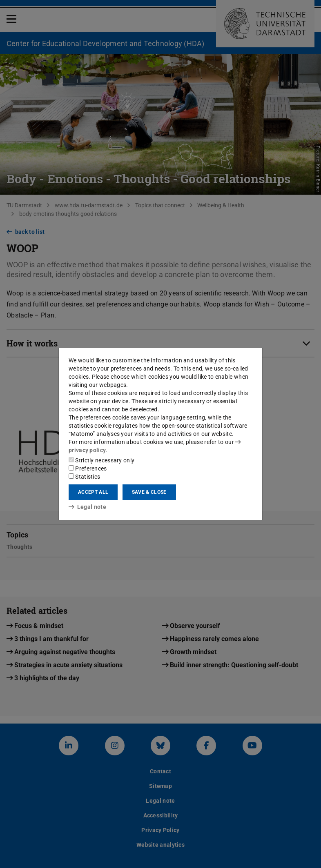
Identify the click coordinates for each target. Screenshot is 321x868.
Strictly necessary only (101, 460)
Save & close (149, 492)
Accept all (93, 492)
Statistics (84, 477)
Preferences (88, 468)
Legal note (87, 507)
